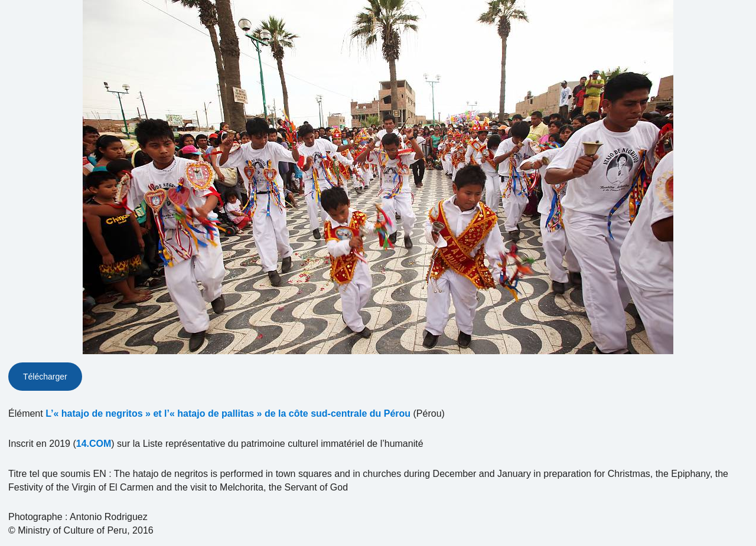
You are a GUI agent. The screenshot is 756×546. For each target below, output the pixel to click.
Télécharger (45, 377)
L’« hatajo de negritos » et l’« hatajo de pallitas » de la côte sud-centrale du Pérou (228, 413)
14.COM (94, 444)
